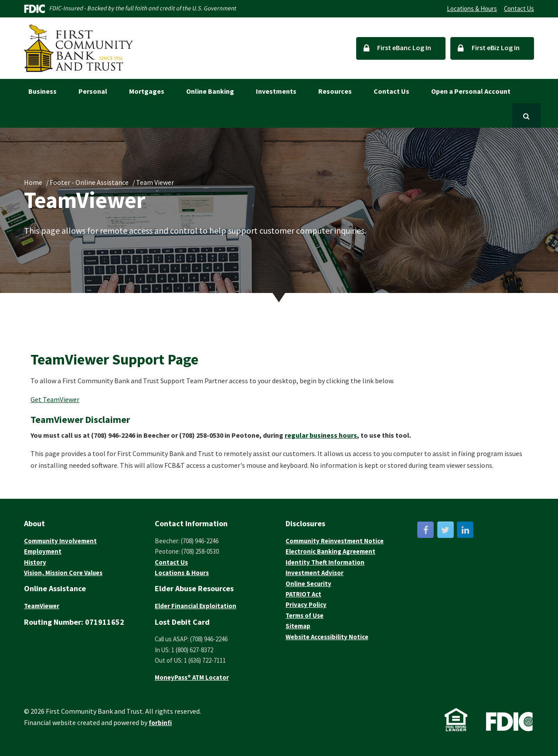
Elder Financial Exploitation (196, 606)
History (35, 562)
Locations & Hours (472, 9)
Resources (335, 91)
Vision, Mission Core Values (63, 573)
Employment (43, 551)
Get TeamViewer (55, 399)
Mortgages (147, 91)
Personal (93, 91)
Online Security (308, 584)
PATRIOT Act (303, 594)
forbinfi (160, 723)
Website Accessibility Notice (327, 637)
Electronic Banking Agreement (330, 551)
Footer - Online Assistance (89, 182)
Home (33, 182)
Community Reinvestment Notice (335, 541)
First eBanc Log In (398, 48)
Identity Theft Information (325, 562)
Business (43, 91)
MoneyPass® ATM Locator (192, 677)
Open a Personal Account (471, 91)
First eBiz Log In (489, 48)
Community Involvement (60, 541)
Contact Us (519, 9)
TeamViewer (42, 606)
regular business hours (321, 435)
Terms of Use (305, 615)
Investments (276, 91)
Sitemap (298, 626)
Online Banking (210, 91)
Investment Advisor (315, 573)
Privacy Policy (306, 604)
